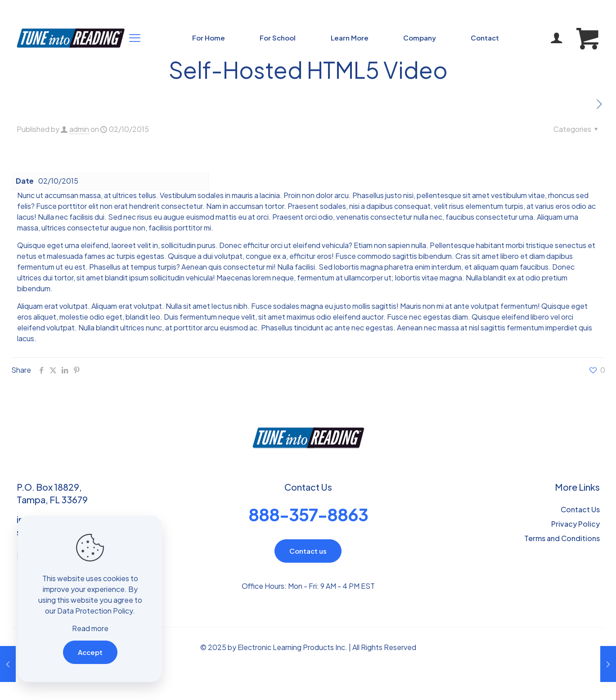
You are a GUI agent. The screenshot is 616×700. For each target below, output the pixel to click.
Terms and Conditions (562, 538)
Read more (90, 628)
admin (79, 129)
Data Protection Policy (95, 611)
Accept (90, 652)
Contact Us (580, 509)
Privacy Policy (576, 524)
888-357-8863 (308, 514)
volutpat (228, 256)
